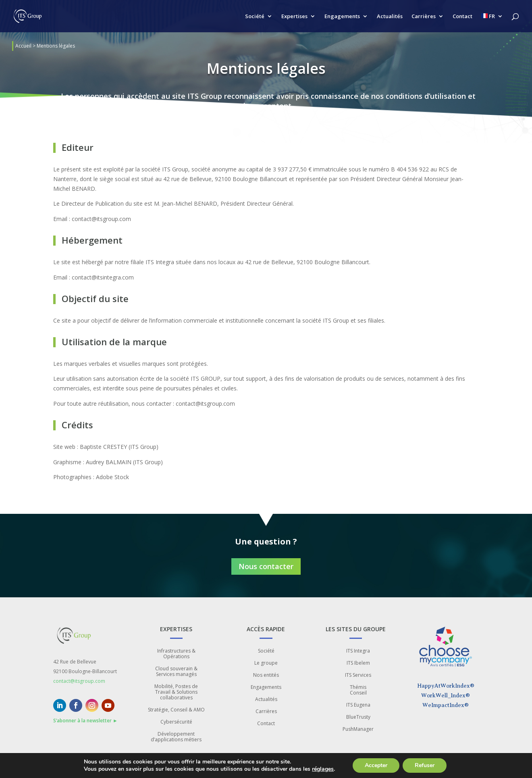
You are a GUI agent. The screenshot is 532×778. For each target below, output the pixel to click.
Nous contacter (266, 566)
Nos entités (266, 675)
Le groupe (266, 663)
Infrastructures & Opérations (176, 654)
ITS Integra (358, 651)
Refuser (432, 765)
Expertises (294, 17)
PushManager (358, 729)
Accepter (382, 765)
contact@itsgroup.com (79, 681)
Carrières (424, 17)
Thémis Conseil (358, 690)
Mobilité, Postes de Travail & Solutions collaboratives (176, 692)
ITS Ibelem (358, 663)
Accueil (23, 46)
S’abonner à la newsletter (85, 721)
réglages (328, 769)
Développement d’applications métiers (176, 737)
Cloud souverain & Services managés (176, 672)
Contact (462, 17)
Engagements (342, 17)
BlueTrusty (358, 717)
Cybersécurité (176, 722)
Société (255, 17)
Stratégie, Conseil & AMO (176, 710)
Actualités (390, 17)
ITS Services (358, 675)
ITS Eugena (358, 705)
